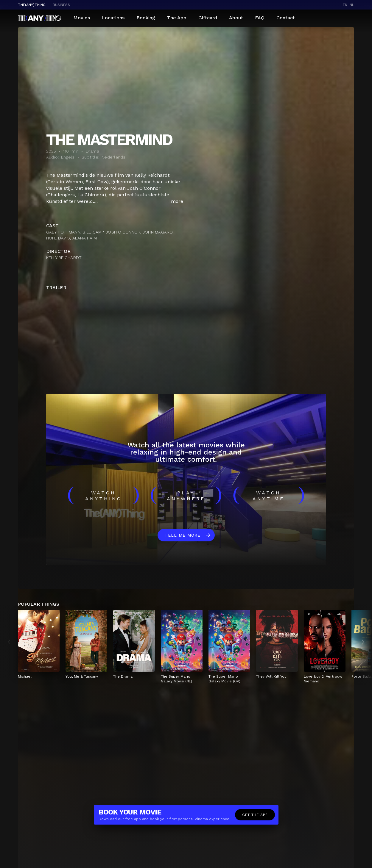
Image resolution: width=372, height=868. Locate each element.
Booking (146, 18)
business (61, 5)
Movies (82, 18)
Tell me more (183, 535)
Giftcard (208, 18)
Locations (113, 18)
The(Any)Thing (32, 5)
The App (177, 18)
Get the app (255, 815)
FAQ (260, 18)
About (236, 18)
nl (352, 5)
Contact (286, 18)
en (345, 5)
